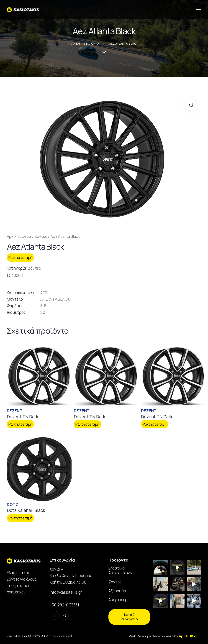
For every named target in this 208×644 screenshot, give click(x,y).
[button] (191, 105)
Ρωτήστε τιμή (20, 258)
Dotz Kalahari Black (26, 510)
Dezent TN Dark (23, 417)
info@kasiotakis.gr (66, 592)
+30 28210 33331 (64, 605)
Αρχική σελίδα (19, 236)
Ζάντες (41, 236)
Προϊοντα (92, 43)
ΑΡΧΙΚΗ (75, 43)
